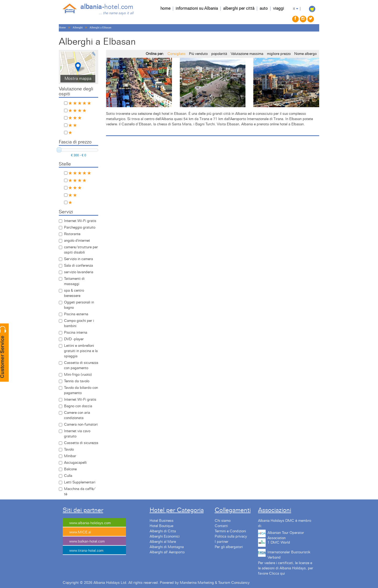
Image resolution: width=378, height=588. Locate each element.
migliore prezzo (279, 54)
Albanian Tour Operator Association (286, 535)
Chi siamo (223, 521)
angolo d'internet (77, 241)
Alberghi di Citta (163, 531)
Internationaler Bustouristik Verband (289, 554)
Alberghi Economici (165, 537)
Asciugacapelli (75, 463)
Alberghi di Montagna (167, 547)
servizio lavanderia (79, 272)
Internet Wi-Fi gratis (80, 221)
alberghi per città (239, 8)
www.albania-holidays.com (90, 523)
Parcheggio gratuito (80, 228)
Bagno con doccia (78, 406)
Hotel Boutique (161, 526)
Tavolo (69, 450)
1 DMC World (279, 543)
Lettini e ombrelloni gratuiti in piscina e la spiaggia (81, 351)
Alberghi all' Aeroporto (167, 552)
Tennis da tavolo (77, 381)
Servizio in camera (78, 259)
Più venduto (198, 54)
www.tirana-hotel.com (86, 551)
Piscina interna (76, 333)
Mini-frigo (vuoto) (78, 375)
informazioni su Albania (197, 8)
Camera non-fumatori (81, 425)
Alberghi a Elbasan (100, 27)
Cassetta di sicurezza (81, 443)
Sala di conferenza (78, 266)
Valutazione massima (247, 54)
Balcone (70, 469)
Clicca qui (277, 574)
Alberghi (78, 27)
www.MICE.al (80, 532)
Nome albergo (305, 54)
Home (62, 27)
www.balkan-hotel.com (87, 541)
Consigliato (176, 54)
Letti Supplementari (80, 482)
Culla (68, 476)
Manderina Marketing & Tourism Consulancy (215, 583)
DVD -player (74, 339)
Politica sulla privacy (231, 537)
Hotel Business (162, 521)
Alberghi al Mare (163, 542)
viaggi (279, 8)
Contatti (221, 526)
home (165, 8)
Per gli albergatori (229, 547)
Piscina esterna (76, 314)
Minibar (70, 456)
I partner (222, 542)
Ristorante (72, 234)
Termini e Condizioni (230, 531)
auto (264, 8)
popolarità (219, 54)
